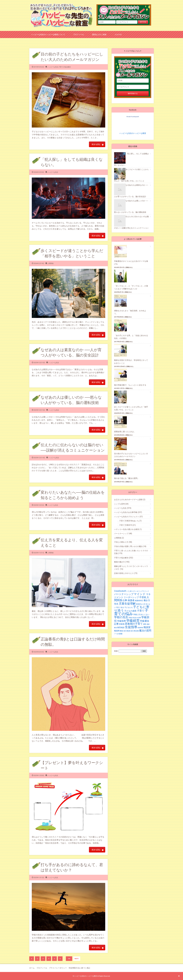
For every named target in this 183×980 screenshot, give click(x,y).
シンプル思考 (121, 504)
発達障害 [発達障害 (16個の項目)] (140, 628)
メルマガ (118, 34)
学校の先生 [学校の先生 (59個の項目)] (121, 617)
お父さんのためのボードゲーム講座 (130, 500)
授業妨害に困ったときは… (124, 432)
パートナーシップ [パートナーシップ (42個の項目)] (124, 594)
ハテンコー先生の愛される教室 (128, 529)
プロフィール (79, 34)
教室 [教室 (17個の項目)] (116, 628)
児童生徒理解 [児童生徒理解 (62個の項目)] (127, 604)
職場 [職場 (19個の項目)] (121, 631)
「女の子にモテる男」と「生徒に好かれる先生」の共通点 (131, 337)
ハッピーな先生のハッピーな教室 (133, 133)
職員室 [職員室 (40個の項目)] (147, 627)
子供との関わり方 (123, 542)
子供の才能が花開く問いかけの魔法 (130, 546)
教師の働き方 (122, 562)
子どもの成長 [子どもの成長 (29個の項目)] (130, 611)
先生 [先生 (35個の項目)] (116, 604)
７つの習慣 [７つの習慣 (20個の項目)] (118, 634)
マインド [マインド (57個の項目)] (140, 594)
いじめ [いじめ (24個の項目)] (129, 591)
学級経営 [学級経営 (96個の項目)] (133, 621)
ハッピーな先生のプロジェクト (128, 517)
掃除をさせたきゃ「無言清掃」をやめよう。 (130, 312)
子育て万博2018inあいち (130, 521)
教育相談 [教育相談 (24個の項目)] (121, 627)
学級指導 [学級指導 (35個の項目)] (121, 621)
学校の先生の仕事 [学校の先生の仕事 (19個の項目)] (135, 618)
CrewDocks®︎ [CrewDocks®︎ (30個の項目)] (120, 591)
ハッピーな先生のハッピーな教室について (48, 34)
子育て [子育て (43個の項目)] (141, 611)
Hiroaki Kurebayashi (133, 117)
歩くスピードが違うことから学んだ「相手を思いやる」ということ (131, 408)
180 (69, 959)
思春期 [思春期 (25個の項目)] (122, 624)
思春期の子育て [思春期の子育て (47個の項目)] (134, 624)
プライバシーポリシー (58, 968)
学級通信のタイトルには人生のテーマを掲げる (131, 263)
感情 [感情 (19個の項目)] (145, 624)
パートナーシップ (123, 534)
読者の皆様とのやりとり (126, 573)
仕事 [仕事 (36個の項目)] (125, 600)
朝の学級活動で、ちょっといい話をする (130, 385)
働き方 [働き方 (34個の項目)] (147, 600)
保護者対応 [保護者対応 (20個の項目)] (139, 601)
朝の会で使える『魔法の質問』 (127, 478)
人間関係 (50, 263)
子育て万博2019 (127, 525)
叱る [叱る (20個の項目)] (122, 607)
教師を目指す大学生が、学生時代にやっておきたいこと (131, 362)
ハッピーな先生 (53, 67)
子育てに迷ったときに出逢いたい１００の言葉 (131, 552)
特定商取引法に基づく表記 (79, 968)
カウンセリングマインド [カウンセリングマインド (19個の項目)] (141, 591)
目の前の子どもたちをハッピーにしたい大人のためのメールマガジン (125, 12)
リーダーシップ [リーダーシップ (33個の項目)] (131, 597)
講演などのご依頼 (99, 34)
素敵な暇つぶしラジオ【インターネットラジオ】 (131, 568)
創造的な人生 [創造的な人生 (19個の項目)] (141, 604)
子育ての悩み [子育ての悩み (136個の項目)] (131, 612)
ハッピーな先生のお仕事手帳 (128, 512)
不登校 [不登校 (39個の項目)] (143, 597)
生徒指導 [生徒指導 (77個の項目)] (131, 627)
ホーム (32, 968)
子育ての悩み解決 (65, 67)
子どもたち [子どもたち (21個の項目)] (129, 607)
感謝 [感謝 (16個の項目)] (148, 624)
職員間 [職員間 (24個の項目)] (117, 631)
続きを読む (96, 144)
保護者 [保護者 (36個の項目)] (131, 600)
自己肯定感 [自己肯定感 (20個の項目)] (135, 631)
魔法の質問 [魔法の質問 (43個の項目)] (145, 631)
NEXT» (77, 959)
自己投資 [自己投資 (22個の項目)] (127, 631)
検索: (116, 651)
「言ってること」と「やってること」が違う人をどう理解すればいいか (131, 287)
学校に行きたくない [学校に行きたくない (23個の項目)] (141, 614)
